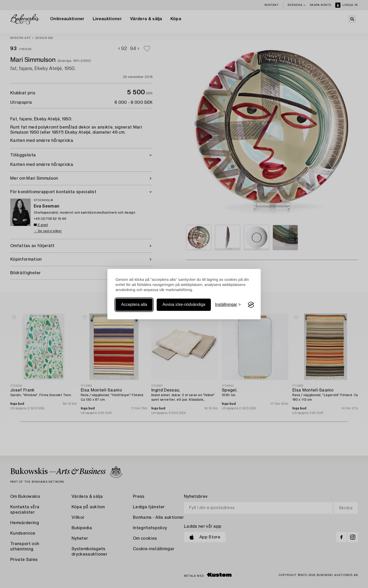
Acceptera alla (134, 305)
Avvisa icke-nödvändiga (184, 305)
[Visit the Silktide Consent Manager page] (251, 305)
